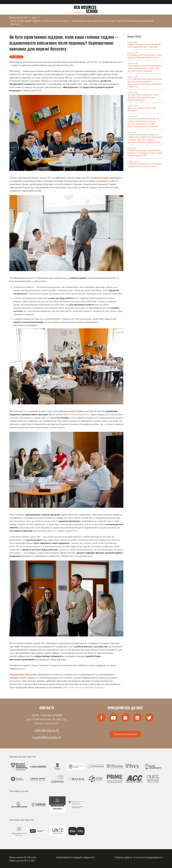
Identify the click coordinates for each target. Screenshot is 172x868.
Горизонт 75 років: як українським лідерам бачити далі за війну (145, 165)
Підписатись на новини (125, 734)
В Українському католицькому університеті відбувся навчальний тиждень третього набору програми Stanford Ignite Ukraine (145, 138)
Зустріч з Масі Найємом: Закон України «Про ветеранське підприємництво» (143, 97)
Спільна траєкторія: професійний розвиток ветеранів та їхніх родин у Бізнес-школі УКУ (145, 153)
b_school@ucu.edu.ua (47, 737)
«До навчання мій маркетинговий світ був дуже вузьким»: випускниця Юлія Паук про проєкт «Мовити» (145, 83)
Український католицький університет (75, 857)
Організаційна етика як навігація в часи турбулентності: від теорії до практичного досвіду (145, 68)
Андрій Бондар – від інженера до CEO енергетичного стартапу (144, 46)
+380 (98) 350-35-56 (47, 730)
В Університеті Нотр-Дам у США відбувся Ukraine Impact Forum (144, 56)
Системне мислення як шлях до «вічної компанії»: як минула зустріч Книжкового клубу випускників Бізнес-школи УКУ (143, 123)
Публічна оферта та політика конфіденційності (139, 857)
